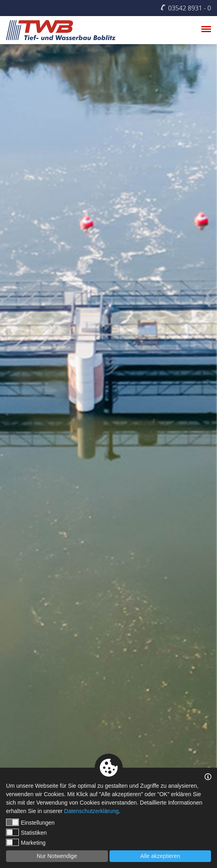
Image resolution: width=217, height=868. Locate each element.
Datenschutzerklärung (91, 811)
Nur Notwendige (57, 856)
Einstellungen (30, 822)
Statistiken (26, 832)
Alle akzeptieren (160, 856)
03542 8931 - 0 (190, 8)
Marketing (26, 842)
